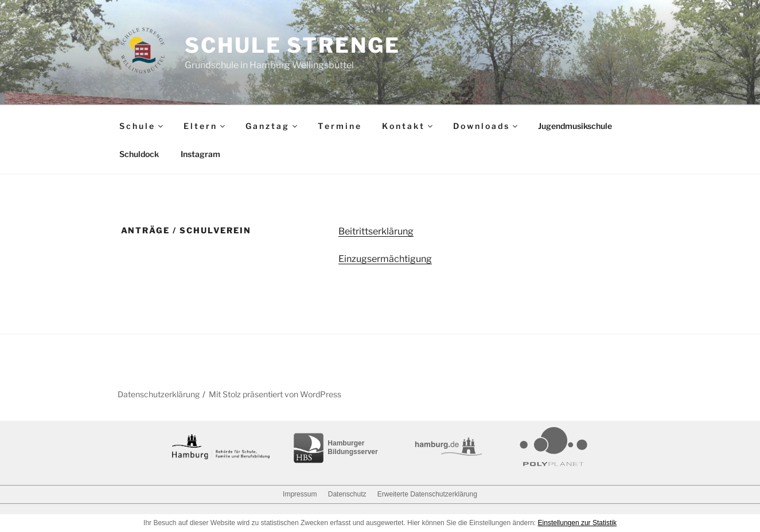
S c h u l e (142, 126)
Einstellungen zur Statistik (577, 523)
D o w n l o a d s (486, 126)
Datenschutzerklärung (159, 394)
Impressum (300, 494)
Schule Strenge (292, 45)
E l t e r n (205, 126)
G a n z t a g (272, 126)
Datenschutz (347, 494)
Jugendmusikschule (575, 126)
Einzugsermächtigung (385, 259)
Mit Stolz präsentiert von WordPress (275, 394)
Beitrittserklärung (376, 231)
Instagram (200, 154)
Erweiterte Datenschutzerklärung (427, 494)
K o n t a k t (408, 126)
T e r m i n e (339, 126)
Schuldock (139, 154)
